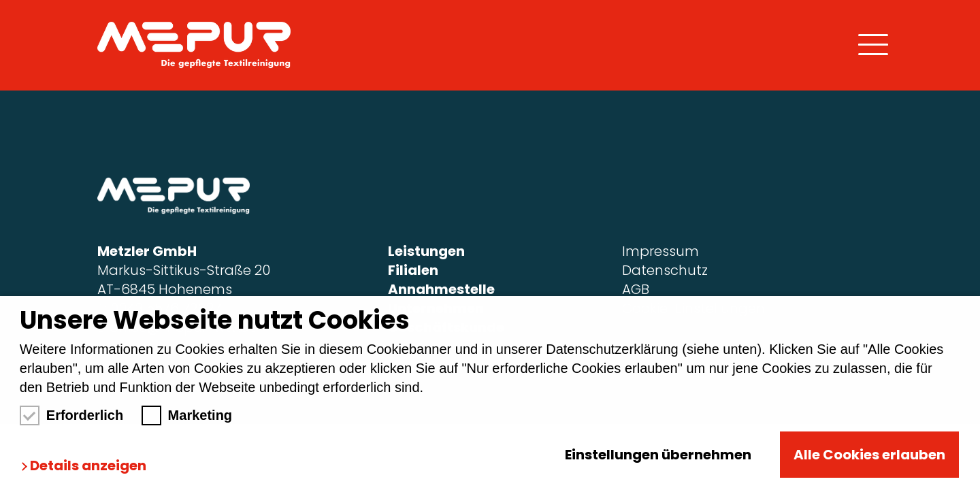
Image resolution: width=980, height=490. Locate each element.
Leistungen (426, 251)
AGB (636, 289)
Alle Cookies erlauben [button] (869, 455)
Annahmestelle (441, 289)
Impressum (660, 251)
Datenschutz (665, 270)
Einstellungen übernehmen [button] (658, 455)
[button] (87, 466)
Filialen (413, 270)
